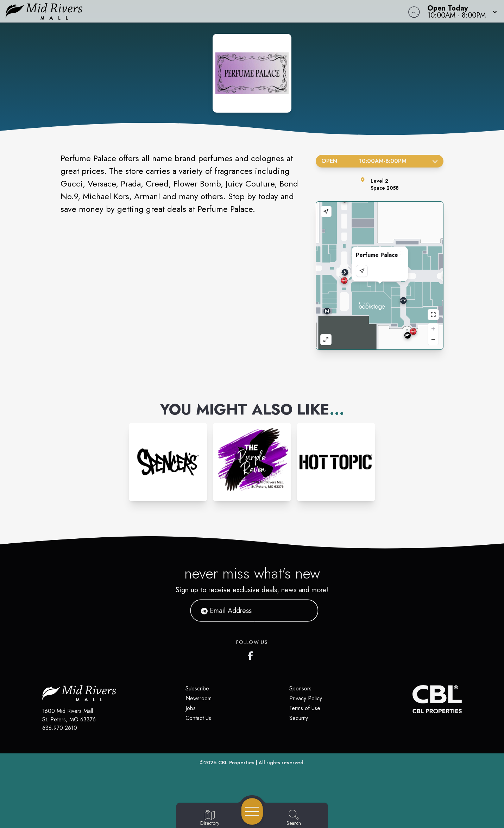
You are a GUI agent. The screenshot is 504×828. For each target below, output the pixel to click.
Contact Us (198, 718)
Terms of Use (305, 708)
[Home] (190, 11)
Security (299, 718)
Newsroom (199, 698)
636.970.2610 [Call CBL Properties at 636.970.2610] (60, 728)
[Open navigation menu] (252, 811)
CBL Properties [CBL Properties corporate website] (236, 763)
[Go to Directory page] (210, 818)
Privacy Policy (306, 698)
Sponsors (300, 688)
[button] (460, 11)
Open (380, 161)
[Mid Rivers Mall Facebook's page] (252, 654)
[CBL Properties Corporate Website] (412, 699)
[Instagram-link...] (168, 462)
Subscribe (197, 688)
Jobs (191, 708)
